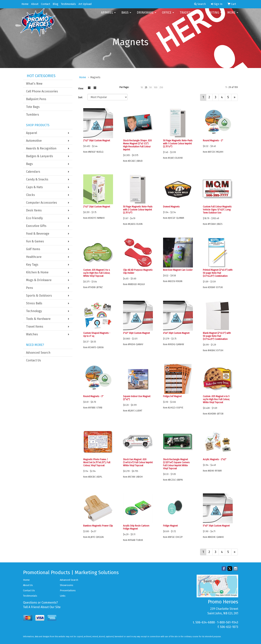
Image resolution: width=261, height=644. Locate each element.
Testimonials (68, 4)
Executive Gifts (36, 226)
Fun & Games (35, 241)
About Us (28, 585)
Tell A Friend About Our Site (42, 607)
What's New (34, 84)
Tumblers (33, 115)
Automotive (34, 141)
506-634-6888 (205, 622)
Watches (32, 334)
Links (63, 596)
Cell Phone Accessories (42, 91)
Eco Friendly (34, 218)
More (233, 15)
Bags (126, 15)
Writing (214, 15)
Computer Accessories (42, 203)
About (35, 4)
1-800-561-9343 (228, 622)
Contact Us (33, 360)
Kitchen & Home (37, 272)
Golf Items (33, 249)
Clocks (30, 195)
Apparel (108, 15)
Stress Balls (34, 303)
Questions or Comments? (40, 603)
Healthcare (34, 257)
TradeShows (191, 15)
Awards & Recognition (41, 148)
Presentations (68, 590)
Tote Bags (33, 107)
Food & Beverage (38, 234)
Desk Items (34, 210)
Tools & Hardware (38, 319)
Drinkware (147, 15)
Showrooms (67, 585)
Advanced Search (38, 353)
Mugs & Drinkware (39, 280)
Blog (55, 4)
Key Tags (32, 265)
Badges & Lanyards (40, 156)
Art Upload (85, 4)
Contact (45, 4)
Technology (34, 311)
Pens (30, 288)
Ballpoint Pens (36, 99)
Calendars (33, 172)
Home (25, 4)
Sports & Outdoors (39, 296)
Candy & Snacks (37, 179)
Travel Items (35, 327)
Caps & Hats (34, 187)
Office (168, 15)
